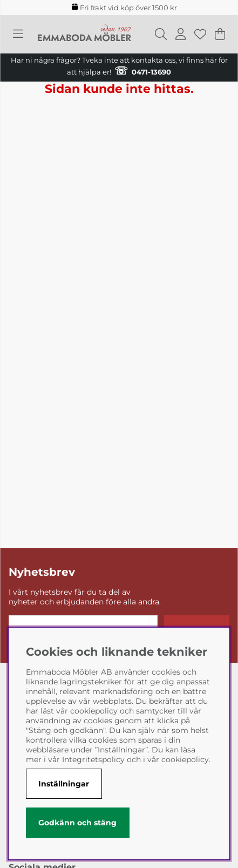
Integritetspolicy (93, 759)
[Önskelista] (200, 34)
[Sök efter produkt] (161, 34)
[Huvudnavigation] (18, 34)
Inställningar (64, 784)
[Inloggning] (181, 34)
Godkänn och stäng (77, 823)
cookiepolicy (185, 759)
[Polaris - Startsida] (84, 34)
